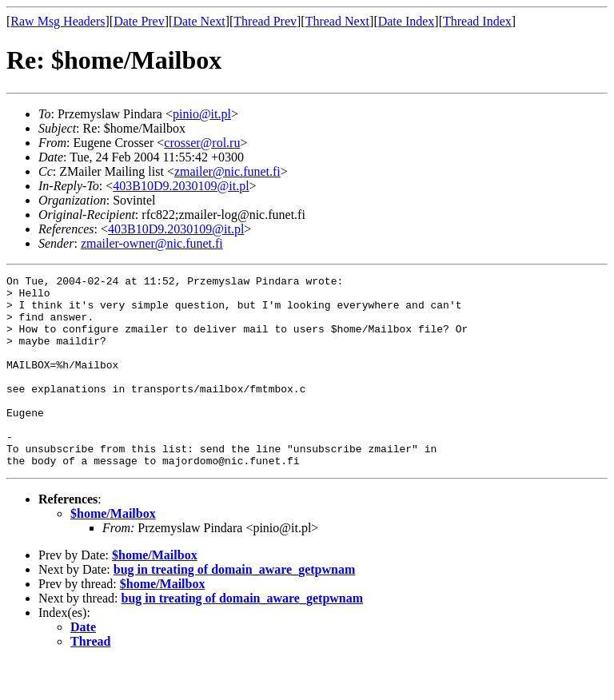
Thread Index (477, 21)
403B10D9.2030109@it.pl (181, 186)
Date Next (199, 21)
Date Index (407, 21)
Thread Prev (265, 21)
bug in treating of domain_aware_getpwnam (235, 608)
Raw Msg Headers (58, 21)
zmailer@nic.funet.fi (227, 171)
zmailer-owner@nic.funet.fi (152, 243)
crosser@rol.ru (202, 143)
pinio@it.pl (202, 114)
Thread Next (337, 21)
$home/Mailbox (113, 552)
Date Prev (139, 21)
